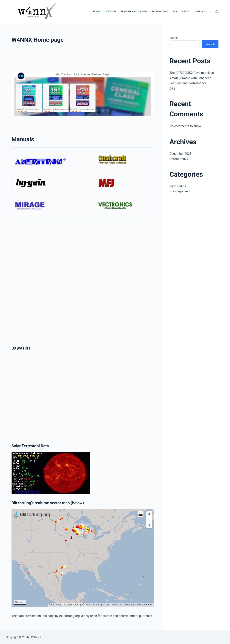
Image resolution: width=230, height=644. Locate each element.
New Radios (178, 186)
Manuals (202, 12)
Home (96, 12)
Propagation (160, 12)
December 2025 (181, 154)
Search (174, 38)
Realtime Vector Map (134, 12)
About (186, 12)
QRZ (172, 88)
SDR (175, 12)
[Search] (217, 12)
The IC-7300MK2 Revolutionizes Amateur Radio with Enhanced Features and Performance (192, 78)
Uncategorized (180, 191)
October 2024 (179, 159)
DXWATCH (110, 12)
